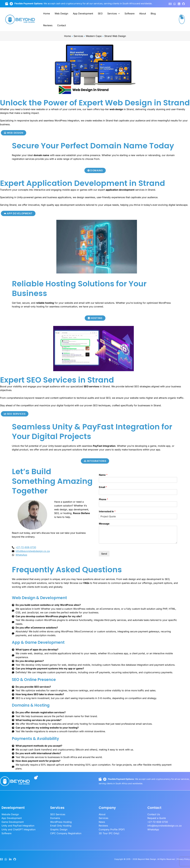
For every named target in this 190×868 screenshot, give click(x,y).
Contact (62, 25)
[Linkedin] (179, 4)
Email (151, 504)
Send (152, 529)
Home (47, 13)
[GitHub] (183, 4)
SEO (100, 13)
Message (152, 518)
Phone (152, 509)
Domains (55, 818)
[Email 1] (170, 4)
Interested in (153, 513)
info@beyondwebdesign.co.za (164, 826)
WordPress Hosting (61, 822)
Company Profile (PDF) (112, 829)
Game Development (13, 822)
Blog (153, 13)
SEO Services (58, 814)
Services (114, 13)
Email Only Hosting (61, 826)
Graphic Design (59, 829)
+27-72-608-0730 (158, 822)
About (143, 13)
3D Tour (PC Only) (109, 833)
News (102, 822)
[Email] (1, 859)
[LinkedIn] (10, 859)
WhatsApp (153, 829)
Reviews (48, 25)
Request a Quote (157, 818)
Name (152, 499)
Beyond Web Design (147, 859)
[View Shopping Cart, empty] (182, 19)
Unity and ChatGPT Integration (18, 829)
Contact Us (154, 814)
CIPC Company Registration (66, 833)
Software (130, 13)
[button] (118, 13)
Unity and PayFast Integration (18, 826)
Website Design (10, 814)
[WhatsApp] (175, 4)
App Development (83, 13)
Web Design (61, 13)
